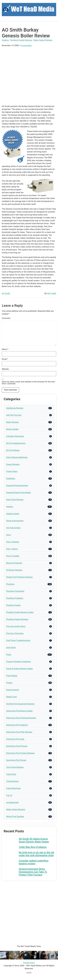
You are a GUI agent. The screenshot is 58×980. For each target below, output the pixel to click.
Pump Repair (12, 676)
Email (5, 359)
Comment (6, 318)
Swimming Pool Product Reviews (20, 753)
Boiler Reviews (12, 422)
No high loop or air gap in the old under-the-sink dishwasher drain (36, 854)
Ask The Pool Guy (14, 415)
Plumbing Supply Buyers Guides (20, 612)
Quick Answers (13, 690)
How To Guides (13, 556)
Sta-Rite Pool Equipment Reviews (20, 704)
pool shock (11, 647)
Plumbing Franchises (15, 591)
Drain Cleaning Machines (17, 457)
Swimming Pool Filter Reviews (19, 732)
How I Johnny (12, 549)
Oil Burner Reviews (14, 570)
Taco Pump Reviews (15, 767)
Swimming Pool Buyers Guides (19, 711)
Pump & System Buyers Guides (20, 669)
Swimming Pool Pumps (16, 760)
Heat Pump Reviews (15, 500)
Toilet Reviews (12, 781)
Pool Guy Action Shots (16, 626)
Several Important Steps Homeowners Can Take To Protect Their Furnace (33, 872)
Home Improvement (15, 521)
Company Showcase (15, 436)
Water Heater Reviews (43, 40)
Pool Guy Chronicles (15, 633)
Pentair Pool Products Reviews (19, 577)
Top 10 (9, 795)
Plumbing (10, 584)
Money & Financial (14, 563)
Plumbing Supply (13, 605)
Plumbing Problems (15, 598)
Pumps (9, 683)
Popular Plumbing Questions (18, 662)
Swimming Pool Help (15, 739)
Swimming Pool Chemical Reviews (21, 718)
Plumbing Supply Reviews (21, 40)
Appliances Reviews (15, 408)
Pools (9, 655)
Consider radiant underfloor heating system (34, 862)
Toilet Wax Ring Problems (33, 847)
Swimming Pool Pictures (17, 746)
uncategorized (12, 802)
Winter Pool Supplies (15, 817)
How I (9, 535)
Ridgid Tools (12, 697)
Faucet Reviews (13, 464)
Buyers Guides (12, 429)
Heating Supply (13, 514)
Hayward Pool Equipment (17, 486)
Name (5, 349)
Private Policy (29, 963)
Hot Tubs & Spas (13, 528)
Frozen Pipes (12, 471)
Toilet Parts (11, 774)
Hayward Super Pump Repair (19, 493)
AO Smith (6, 293)
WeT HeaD (52, 293)
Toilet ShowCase (13, 788)
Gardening (11, 478)
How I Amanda (13, 542)
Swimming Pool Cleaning (17, 725)
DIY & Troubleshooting (16, 443)
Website (5, 369)
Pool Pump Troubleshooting (18, 640)
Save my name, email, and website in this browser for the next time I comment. (28, 383)
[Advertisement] (29, 76)
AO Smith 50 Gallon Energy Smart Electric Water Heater (34, 840)
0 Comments (26, 45)
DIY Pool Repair (13, 450)
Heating (5, 40)
